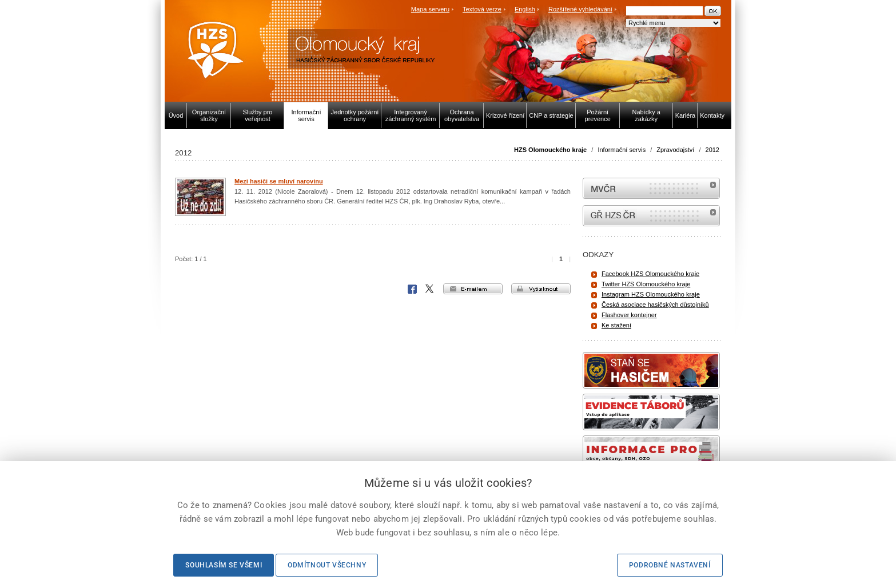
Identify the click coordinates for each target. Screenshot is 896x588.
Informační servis (622, 150)
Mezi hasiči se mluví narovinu (279, 181)
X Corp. (430, 289)
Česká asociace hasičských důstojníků (655, 305)
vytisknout (541, 289)
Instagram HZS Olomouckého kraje (651, 294)
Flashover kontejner (629, 315)
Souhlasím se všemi (224, 565)
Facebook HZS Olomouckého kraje (650, 274)
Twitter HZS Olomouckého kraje (646, 284)
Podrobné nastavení (670, 565)
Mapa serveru (430, 9)
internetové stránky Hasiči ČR (651, 216)
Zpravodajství (675, 150)
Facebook (412, 289)
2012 (712, 150)
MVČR (651, 188)
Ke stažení (616, 325)
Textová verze (482, 9)
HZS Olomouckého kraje (550, 150)
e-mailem (473, 289)
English (525, 9)
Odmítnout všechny (327, 565)
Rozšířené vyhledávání (580, 9)
